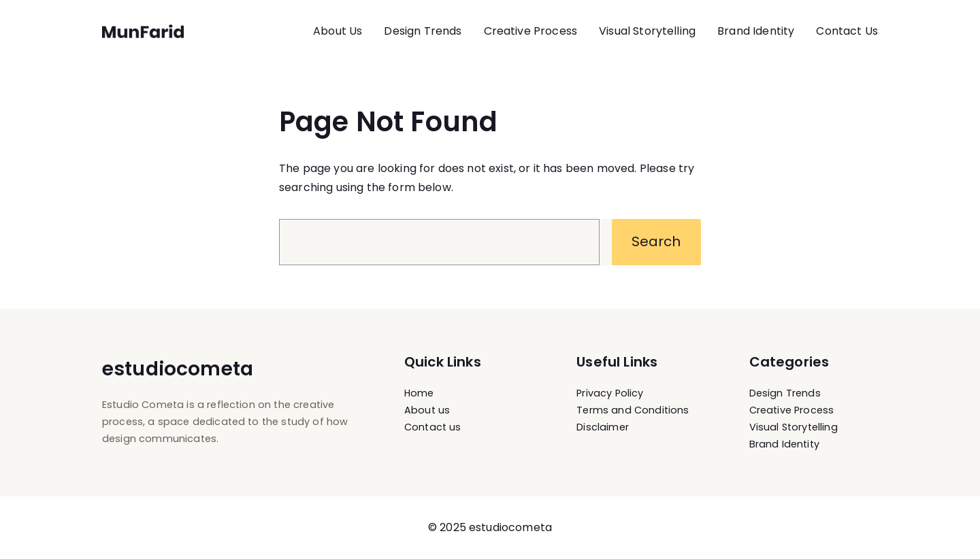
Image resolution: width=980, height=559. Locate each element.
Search (656, 241)
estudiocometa (178, 369)
